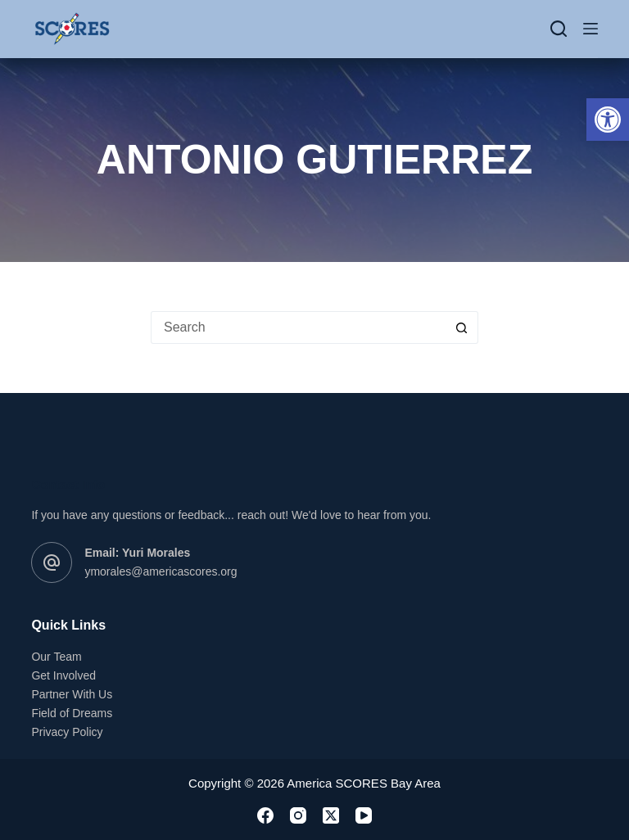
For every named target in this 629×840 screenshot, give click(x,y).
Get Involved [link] (63, 675)
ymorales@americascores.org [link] (161, 571)
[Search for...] (298, 327)
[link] (608, 120)
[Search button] (462, 327)
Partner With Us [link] (72, 694)
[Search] (559, 29)
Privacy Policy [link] (67, 732)
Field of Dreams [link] (72, 713)
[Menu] (591, 29)
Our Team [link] (56, 657)
